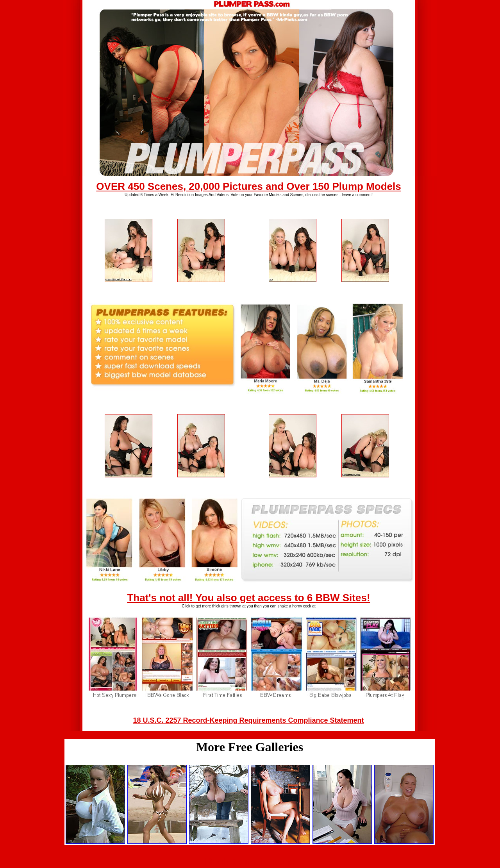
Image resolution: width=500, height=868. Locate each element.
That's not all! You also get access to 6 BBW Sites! (248, 598)
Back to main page (250, 862)
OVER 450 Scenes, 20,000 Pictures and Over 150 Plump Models (248, 186)
